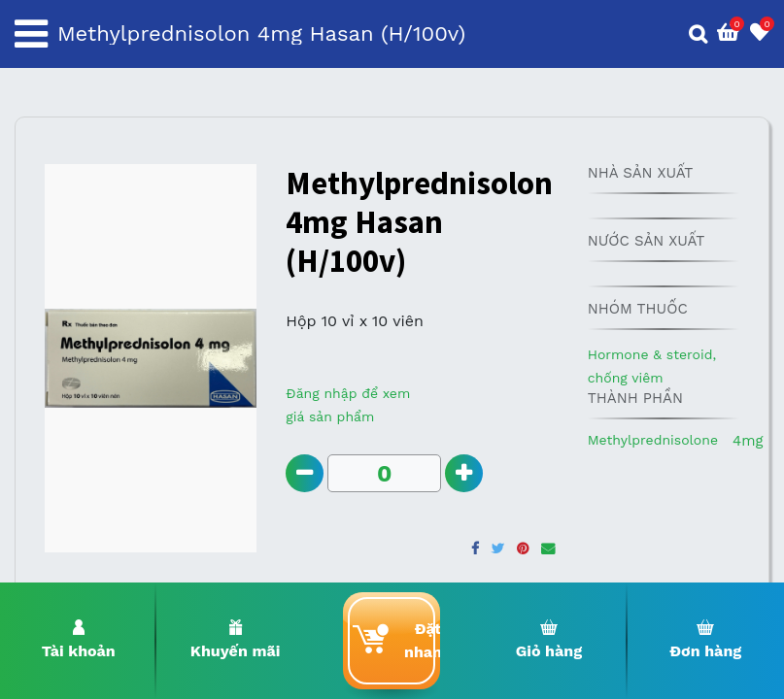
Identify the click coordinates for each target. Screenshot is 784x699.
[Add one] (464, 473)
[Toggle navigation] (31, 34)
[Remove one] (305, 473)
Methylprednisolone (653, 440)
